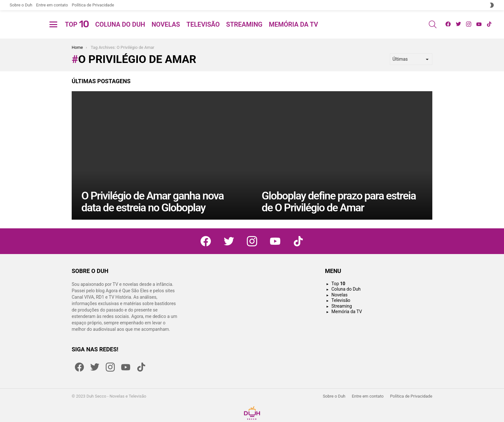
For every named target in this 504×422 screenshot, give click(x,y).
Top (77, 32)
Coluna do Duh (120, 32)
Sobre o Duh (21, 5)
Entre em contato (52, 5)
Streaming (244, 32)
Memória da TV (293, 32)
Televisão (203, 32)
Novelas (166, 32)
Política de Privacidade (93, 5)
